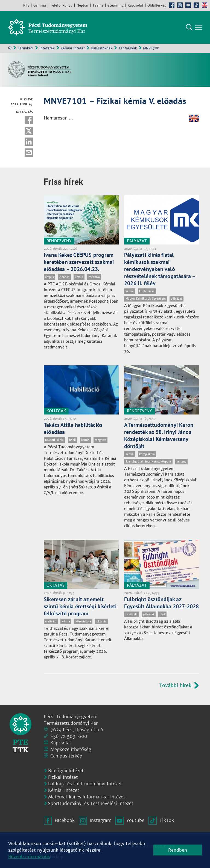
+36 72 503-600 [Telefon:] (69, 736)
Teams (98, 5)
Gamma (40, 5)
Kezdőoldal (10, 48)
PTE (26, 5)
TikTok (196, 5)
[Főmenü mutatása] (199, 27)
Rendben (178, 850)
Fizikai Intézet (63, 777)
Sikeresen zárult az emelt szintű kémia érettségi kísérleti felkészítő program (80, 606)
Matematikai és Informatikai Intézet (87, 797)
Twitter (29, 131)
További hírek (175, 685)
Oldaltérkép (157, 5)
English (205, 5)
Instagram (180, 5)
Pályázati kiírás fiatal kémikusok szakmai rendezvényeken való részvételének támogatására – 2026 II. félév (160, 269)
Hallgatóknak (102, 48)
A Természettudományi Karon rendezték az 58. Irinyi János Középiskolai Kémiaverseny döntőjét (159, 436)
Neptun (82, 5)
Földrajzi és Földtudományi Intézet (85, 784)
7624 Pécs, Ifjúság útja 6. (78, 730)
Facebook (172, 5)
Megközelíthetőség (71, 749)
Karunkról (25, 48)
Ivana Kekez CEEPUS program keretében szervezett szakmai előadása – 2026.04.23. (79, 262)
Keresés (189, 27)
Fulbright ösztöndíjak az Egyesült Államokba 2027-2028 (162, 603)
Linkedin (29, 142)
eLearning (116, 5)
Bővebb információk (29, 857)
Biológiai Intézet (66, 771)
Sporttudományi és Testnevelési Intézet (91, 803)
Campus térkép (66, 756)
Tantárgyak (128, 48)
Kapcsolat (135, 5)
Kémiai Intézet (73, 48)
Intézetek (47, 48)
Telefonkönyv (61, 5)
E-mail (29, 153)
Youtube (188, 5)
